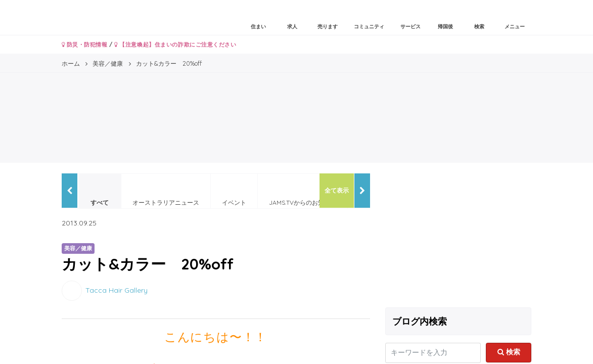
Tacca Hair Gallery (117, 290)
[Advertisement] (459, 237)
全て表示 (337, 190)
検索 (509, 352)
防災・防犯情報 (85, 44)
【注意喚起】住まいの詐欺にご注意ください (175, 44)
